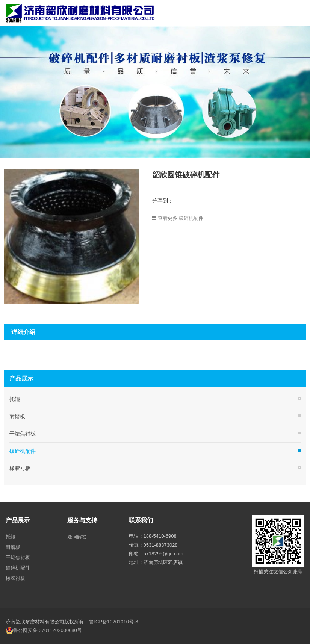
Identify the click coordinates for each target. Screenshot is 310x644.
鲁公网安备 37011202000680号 (44, 630)
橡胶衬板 (20, 468)
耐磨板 (17, 416)
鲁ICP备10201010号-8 (113, 622)
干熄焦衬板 (23, 434)
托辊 (15, 399)
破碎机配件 (23, 451)
